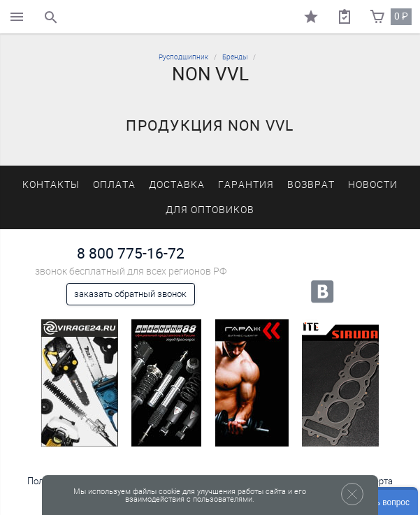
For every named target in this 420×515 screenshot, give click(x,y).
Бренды (235, 57)
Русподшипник (183, 57)
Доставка (177, 185)
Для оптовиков (210, 210)
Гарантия (246, 185)
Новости (373, 185)
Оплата (114, 185)
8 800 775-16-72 (131, 253)
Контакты (51, 185)
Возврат (311, 185)
